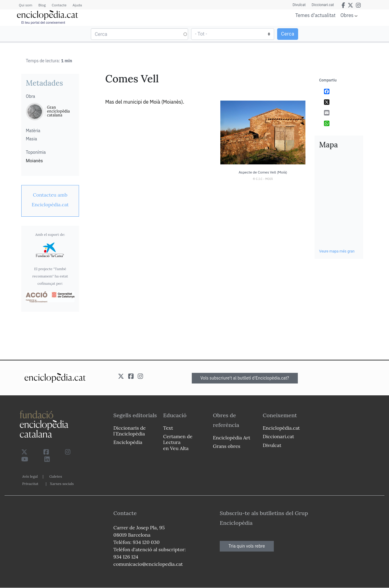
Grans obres (227, 446)
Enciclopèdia (128, 442)
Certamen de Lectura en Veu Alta (178, 442)
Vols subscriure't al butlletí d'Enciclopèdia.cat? (245, 378)
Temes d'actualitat (315, 15)
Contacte (59, 5)
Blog (42, 5)
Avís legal (30, 476)
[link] (50, 200)
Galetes (56, 476)
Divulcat (299, 5)
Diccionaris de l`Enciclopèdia (129, 431)
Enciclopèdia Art (232, 438)
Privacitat (30, 484)
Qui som (26, 5)
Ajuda (77, 5)
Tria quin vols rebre (247, 546)
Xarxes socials (62, 484)
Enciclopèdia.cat (281, 428)
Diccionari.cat (323, 5)
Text (168, 428)
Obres (347, 15)
